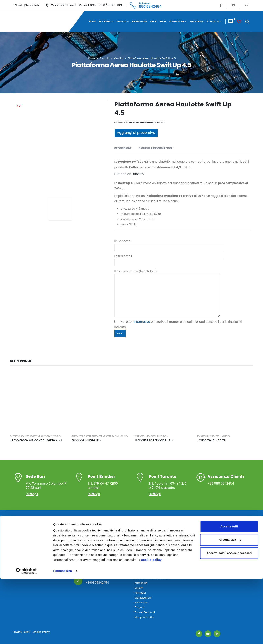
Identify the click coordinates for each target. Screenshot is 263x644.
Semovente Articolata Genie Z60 (36, 440)
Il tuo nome (169, 244)
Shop (153, 21)
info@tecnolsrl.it (97, 562)
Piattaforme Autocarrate (150, 544)
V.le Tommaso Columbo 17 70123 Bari (46, 482)
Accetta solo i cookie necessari (229, 618)
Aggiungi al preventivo (136, 133)
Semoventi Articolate (41, 436)
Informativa (142, 322)
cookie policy (152, 625)
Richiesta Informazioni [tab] (156, 148)
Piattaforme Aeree (141, 123)
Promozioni (139, 21)
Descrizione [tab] (123, 148)
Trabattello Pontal (211, 440)
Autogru (140, 573)
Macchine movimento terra (152, 578)
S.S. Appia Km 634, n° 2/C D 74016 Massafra (169, 482)
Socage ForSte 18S (87, 440)
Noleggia (105, 21)
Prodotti (105, 58)
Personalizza (63, 636)
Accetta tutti (229, 592)
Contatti (213, 21)
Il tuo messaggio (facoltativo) (167, 283)
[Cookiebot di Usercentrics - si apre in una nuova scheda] (26, 636)
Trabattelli (140, 436)
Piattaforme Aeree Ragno (106, 436)
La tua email (169, 259)
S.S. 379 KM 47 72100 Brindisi (108, 482)
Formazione (177, 21)
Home (92, 21)
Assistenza (197, 21)
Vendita (121, 21)
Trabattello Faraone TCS (154, 440)
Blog (163, 21)
